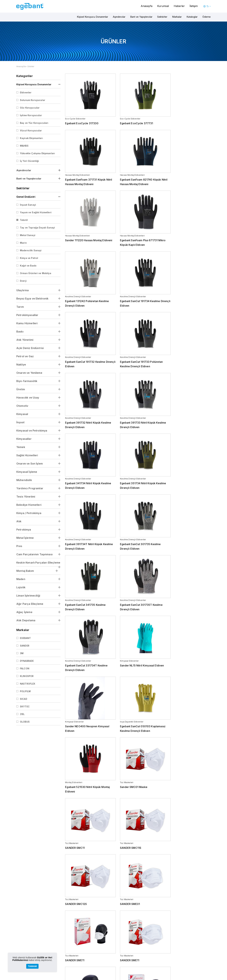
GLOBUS (25, 722)
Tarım (20, 307)
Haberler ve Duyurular (177, 944)
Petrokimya (24, 530)
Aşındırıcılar (119, 17)
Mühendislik (24, 480)
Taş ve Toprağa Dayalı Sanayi (37, 228)
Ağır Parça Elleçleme (30, 604)
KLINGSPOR (27, 676)
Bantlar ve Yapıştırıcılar (107, 951)
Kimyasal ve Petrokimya (32, 431)
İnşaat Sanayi (28, 205)
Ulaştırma (23, 290)
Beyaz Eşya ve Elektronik (32, 299)
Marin (23, 243)
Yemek (21, 447)
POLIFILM (25, 691)
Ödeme (207, 17)
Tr (208, 6)
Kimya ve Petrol (29, 258)
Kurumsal (163, 6)
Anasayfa (147, 6)
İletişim (194, 6)
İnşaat (20, 422)
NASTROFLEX (28, 684)
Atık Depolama (26, 620)
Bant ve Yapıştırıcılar (141, 17)
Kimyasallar (24, 439)
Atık (19, 521)
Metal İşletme (25, 538)
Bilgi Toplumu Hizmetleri (74, 958)
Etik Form (66, 965)
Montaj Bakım (25, 571)
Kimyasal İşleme (27, 472)
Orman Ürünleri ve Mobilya (36, 273)
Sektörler (162, 17)
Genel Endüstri (26, 197)
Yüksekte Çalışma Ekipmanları (37, 153)
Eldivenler (26, 92)
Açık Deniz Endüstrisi (30, 348)
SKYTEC (25, 706)
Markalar (177, 17)
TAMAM (32, 966)
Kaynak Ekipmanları (31, 138)
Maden (21, 579)
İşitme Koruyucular (31, 115)
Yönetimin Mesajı (70, 947)
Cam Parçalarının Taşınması (34, 554)
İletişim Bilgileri (204, 944)
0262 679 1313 (198, 926)
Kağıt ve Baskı (28, 266)
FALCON (25, 668)
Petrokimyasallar (27, 315)
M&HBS (24, 146)
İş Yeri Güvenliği (29, 161)
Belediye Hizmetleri (29, 505)
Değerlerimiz (68, 951)
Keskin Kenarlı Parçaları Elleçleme (38, 563)
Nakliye (21, 365)
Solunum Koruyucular (33, 100)
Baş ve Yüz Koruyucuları (34, 123)
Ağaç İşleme (24, 612)
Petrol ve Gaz (25, 356)
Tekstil (24, 220)
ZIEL (22, 714)
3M (22, 653)
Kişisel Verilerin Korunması (74, 954)
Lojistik (21, 587)
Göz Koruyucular (30, 108)
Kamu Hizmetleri (27, 323)
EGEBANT (25, 638)
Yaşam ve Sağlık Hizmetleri (36, 212)
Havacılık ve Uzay (28, 398)
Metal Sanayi (28, 235)
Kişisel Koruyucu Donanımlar (92, 17)
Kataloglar (192, 17)
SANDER (25, 646)
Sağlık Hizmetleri (27, 455)
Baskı (20, 332)
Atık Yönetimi (25, 340)
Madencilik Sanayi (31, 250)
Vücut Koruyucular (31, 130)
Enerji (23, 281)
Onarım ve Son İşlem (30, 464)
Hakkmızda (67, 944)
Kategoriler (25, 76)
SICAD (24, 699)
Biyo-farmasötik (27, 381)
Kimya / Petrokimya (29, 513)
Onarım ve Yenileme (29, 373)
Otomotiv (22, 406)
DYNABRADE (27, 661)
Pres (19, 546)
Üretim (21, 389)
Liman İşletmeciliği (28, 596)
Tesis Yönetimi (26, 497)
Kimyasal (22, 414)
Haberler (179, 6)
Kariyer (65, 961)
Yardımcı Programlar (30, 488)
